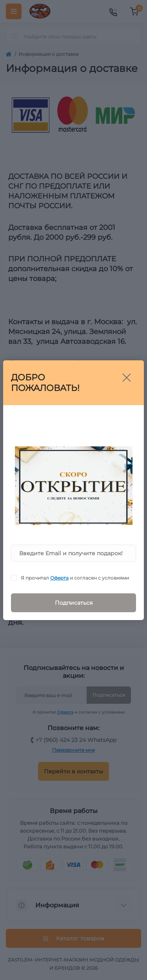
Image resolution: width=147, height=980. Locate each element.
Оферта (59, 578)
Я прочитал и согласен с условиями (75, 578)
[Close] (127, 378)
